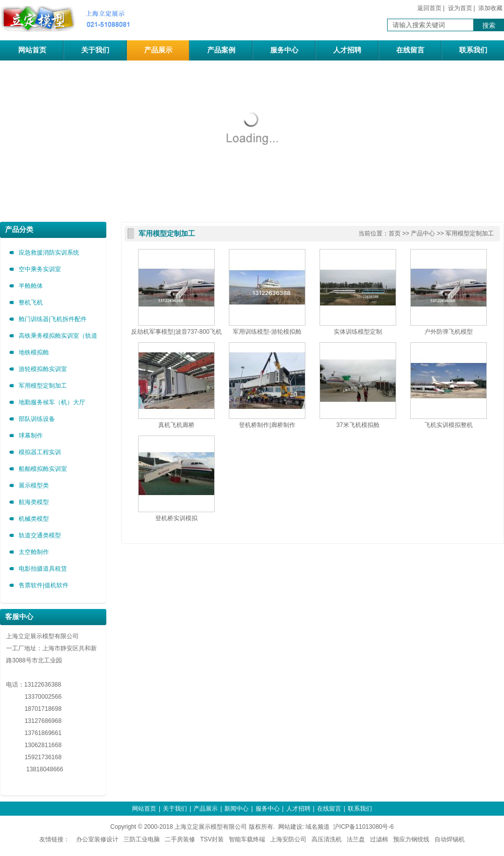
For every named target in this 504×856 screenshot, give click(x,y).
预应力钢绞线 (411, 839)
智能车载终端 (247, 839)
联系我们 (473, 50)
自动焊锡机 (450, 839)
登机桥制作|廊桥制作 (267, 425)
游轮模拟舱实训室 (43, 369)
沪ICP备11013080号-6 (363, 827)
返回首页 (429, 8)
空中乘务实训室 (40, 269)
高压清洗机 (327, 839)
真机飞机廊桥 (176, 425)
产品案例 (221, 50)
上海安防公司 (288, 839)
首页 (395, 233)
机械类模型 (34, 519)
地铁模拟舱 (34, 352)
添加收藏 (490, 8)
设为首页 (460, 8)
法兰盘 (356, 839)
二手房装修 (180, 839)
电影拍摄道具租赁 (43, 569)
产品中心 (423, 233)
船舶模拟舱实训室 (43, 469)
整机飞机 (31, 302)
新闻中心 (236, 809)
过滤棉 (379, 839)
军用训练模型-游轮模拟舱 (267, 332)
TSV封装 (212, 839)
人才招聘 (347, 50)
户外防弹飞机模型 (449, 332)
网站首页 (32, 50)
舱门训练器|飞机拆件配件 (53, 319)
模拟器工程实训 (40, 452)
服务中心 (284, 50)
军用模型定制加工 (43, 386)
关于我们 (95, 50)
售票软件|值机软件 (44, 585)
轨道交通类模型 (40, 535)
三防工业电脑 (142, 839)
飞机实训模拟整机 (449, 425)
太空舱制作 (34, 552)
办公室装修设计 (97, 839)
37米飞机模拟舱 (358, 425)
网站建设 (290, 827)
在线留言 (410, 50)
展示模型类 (34, 485)
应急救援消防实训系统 (49, 253)
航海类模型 (34, 502)
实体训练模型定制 (358, 332)
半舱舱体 (31, 286)
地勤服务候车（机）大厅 (52, 402)
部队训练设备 (37, 419)
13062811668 (34, 745)
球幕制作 (31, 436)
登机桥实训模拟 (176, 518)
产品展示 (158, 50)
